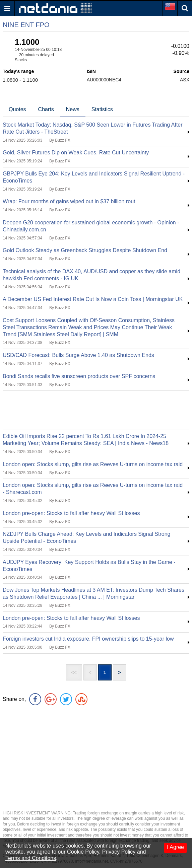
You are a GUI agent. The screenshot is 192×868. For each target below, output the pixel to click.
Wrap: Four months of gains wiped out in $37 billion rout (69, 201)
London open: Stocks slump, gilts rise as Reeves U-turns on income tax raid (93, 464)
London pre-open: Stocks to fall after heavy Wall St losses (71, 513)
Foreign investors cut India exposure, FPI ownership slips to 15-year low (88, 639)
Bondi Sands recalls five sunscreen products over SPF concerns (79, 376)
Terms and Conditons (31, 858)
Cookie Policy (83, 852)
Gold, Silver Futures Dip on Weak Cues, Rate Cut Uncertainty (76, 153)
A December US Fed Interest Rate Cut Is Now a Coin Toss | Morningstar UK (93, 299)
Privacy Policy (119, 852)
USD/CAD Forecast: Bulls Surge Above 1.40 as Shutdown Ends (78, 355)
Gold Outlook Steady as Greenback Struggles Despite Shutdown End (85, 250)
